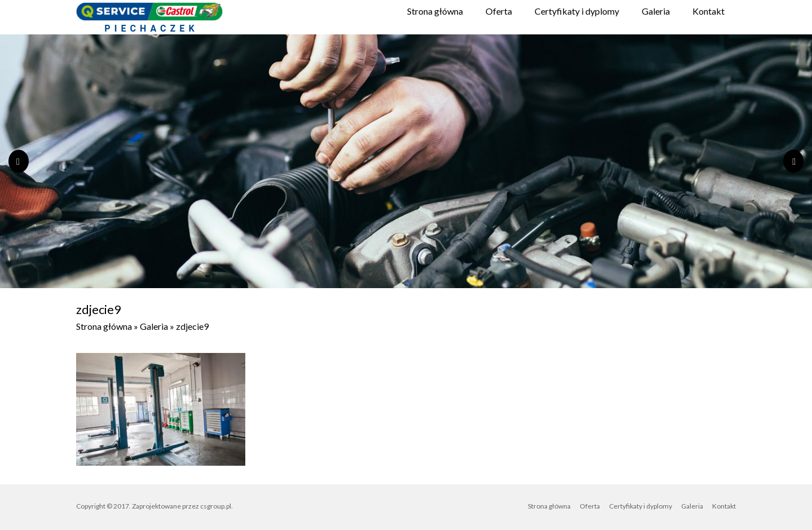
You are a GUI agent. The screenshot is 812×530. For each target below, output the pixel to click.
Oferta (499, 11)
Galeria (656, 11)
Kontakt (709, 11)
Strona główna (435, 11)
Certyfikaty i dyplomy (577, 11)
